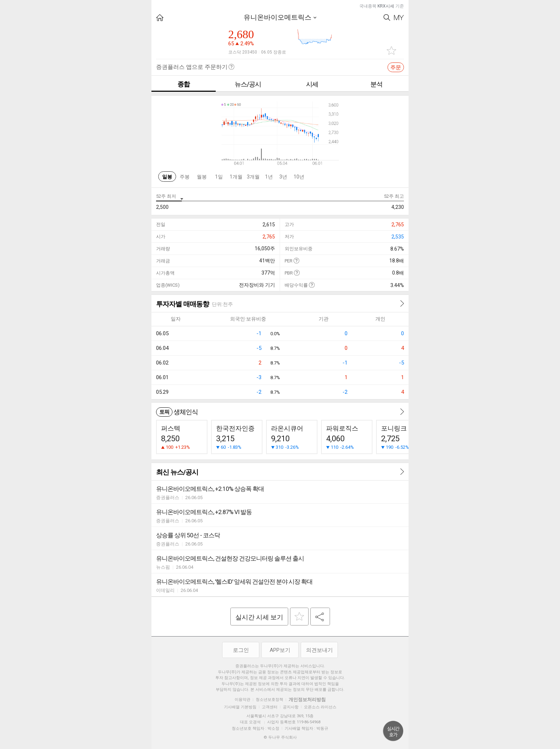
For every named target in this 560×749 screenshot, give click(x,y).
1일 (219, 177)
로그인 (241, 650)
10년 (299, 177)
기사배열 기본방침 (240, 707)
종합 (184, 84)
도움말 (296, 260)
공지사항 (291, 707)
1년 (269, 177)
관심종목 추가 (391, 51)
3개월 (253, 177)
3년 (283, 177)
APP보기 (280, 650)
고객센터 (270, 707)
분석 (376, 84)
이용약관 (242, 700)
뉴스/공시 (248, 84)
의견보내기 (319, 650)
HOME (160, 18)
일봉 (167, 177)
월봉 (202, 177)
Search (387, 18)
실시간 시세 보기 (259, 617)
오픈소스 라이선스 (320, 707)
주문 (396, 67)
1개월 (236, 177)
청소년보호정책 (269, 700)
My (399, 18)
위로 (393, 731)
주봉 (185, 177)
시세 (312, 84)
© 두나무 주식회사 (280, 737)
